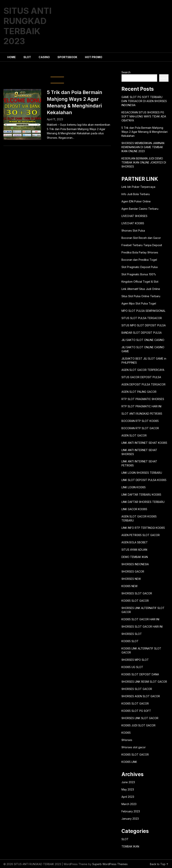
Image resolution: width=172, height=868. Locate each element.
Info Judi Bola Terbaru (136, 194)
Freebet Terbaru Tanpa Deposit (142, 245)
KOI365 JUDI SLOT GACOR (138, 725)
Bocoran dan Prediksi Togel (139, 260)
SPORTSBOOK (67, 57)
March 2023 (129, 804)
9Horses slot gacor (134, 747)
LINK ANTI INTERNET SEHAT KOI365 (144, 443)
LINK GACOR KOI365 (134, 509)
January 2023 (130, 819)
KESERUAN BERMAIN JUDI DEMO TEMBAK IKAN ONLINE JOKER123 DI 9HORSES (144, 162)
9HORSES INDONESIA (135, 564)
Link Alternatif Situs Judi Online (141, 289)
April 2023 (128, 797)
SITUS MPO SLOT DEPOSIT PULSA (144, 325)
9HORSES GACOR (133, 571)
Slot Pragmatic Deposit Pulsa (140, 267)
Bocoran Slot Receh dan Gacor (141, 238)
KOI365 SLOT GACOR (135, 601)
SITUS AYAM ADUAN (134, 550)
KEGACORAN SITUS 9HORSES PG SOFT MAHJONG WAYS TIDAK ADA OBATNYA (144, 116)
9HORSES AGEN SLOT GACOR (141, 696)
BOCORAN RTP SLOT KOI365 (140, 421)
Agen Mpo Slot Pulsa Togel (139, 303)
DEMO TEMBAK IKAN (135, 557)
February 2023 (131, 811)
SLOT (27, 57)
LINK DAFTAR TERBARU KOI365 (141, 495)
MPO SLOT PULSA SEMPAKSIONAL (143, 311)
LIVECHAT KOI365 (133, 223)
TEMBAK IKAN (130, 846)
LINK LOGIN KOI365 (134, 487)
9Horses (127, 740)
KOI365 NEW (130, 586)
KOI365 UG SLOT (132, 667)
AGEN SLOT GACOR (134, 435)
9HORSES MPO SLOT (135, 660)
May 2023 (128, 789)
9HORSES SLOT (132, 634)
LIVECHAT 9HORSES (134, 216)
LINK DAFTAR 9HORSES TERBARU (143, 502)
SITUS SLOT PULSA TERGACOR (142, 318)
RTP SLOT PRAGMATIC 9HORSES (143, 399)
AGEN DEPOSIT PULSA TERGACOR (143, 384)
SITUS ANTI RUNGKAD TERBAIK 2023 (27, 26)
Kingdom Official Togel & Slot (140, 282)
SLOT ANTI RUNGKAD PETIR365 (142, 414)
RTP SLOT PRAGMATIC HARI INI (141, 406)
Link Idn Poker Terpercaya (138, 187)
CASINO (44, 57)
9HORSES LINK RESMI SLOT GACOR (144, 682)
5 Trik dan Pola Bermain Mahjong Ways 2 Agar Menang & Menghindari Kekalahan (145, 132)
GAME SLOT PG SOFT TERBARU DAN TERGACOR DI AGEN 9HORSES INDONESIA (144, 101)
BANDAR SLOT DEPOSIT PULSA (142, 333)
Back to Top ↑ (159, 864)
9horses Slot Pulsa (133, 231)
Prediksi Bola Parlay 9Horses (140, 252)
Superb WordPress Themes (110, 864)
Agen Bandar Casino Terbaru (140, 209)
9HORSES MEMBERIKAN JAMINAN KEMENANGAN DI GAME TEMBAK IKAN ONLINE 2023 (143, 147)
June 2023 (128, 782)
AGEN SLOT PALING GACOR (139, 392)
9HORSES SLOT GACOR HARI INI (142, 627)
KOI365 (126, 733)
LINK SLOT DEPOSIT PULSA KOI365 (144, 480)
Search (126, 72)
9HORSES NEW (131, 579)
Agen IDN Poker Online (136, 201)
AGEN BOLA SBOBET (135, 542)
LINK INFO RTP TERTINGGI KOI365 (143, 528)
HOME (12, 57)
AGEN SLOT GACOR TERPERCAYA (143, 370)
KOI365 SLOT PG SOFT (136, 711)
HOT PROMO (94, 57)
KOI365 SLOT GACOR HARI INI (140, 619)
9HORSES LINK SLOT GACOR (140, 718)
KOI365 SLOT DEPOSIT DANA (140, 674)
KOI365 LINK (129, 762)
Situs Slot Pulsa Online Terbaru (141, 296)
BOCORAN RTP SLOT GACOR (140, 428)
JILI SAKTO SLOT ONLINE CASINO (143, 340)
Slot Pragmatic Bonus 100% (139, 274)
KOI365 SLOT (130, 641)
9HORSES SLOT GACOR (137, 593)
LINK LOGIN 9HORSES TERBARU (142, 473)
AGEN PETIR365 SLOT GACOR (141, 535)
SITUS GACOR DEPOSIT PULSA (141, 377)
